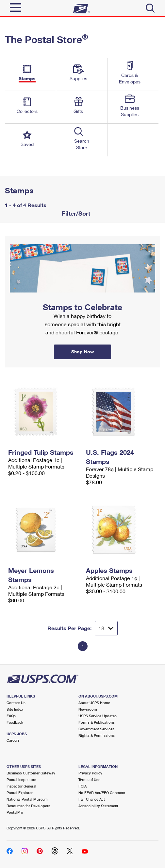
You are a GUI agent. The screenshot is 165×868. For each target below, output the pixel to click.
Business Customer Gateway (31, 773)
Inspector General (21, 786)
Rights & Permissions (97, 735)
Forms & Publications (97, 722)
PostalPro (15, 812)
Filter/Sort (75, 213)
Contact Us (16, 703)
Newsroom (88, 709)
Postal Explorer (20, 793)
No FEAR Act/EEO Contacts (102, 793)
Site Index (15, 709)
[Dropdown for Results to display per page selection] (106, 628)
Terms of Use (89, 779)
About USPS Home (94, 703)
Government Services (96, 729)
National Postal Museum (27, 799)
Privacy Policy (90, 773)
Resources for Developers (28, 806)
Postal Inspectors (21, 779)
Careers (13, 740)
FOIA (82, 786)
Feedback (15, 722)
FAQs (11, 716)
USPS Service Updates (98, 716)
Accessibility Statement (98, 806)
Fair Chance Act (92, 799)
